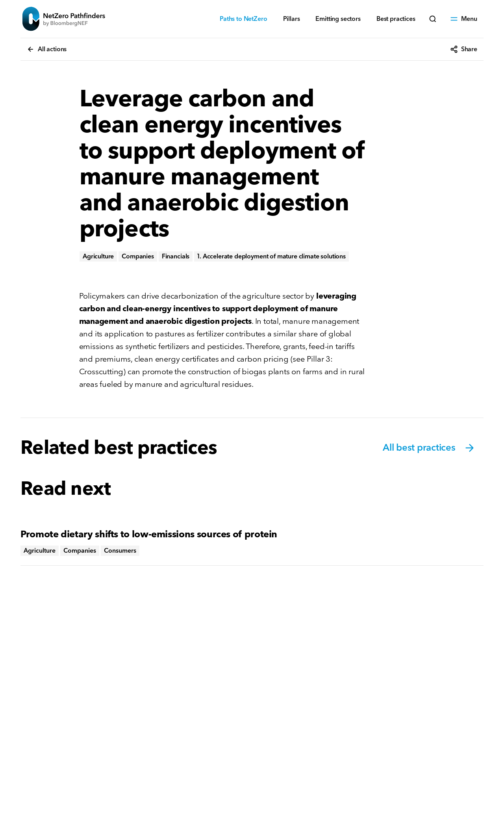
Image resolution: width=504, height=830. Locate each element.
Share (464, 49)
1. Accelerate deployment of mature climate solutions (271, 256)
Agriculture (98, 256)
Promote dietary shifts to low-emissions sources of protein (149, 534)
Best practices (396, 19)
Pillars (292, 19)
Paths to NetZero (243, 19)
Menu (464, 19)
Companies (138, 256)
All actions (47, 49)
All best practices (429, 448)
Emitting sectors (338, 19)
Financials (176, 256)
